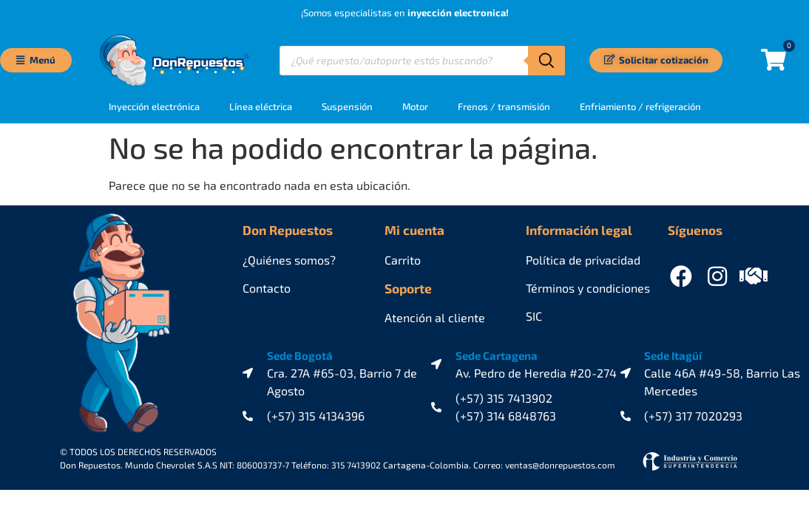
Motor (415, 106)
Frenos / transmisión (504, 106)
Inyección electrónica (154, 106)
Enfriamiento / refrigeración (640, 106)
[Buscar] (546, 61)
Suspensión (347, 106)
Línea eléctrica (261, 106)
